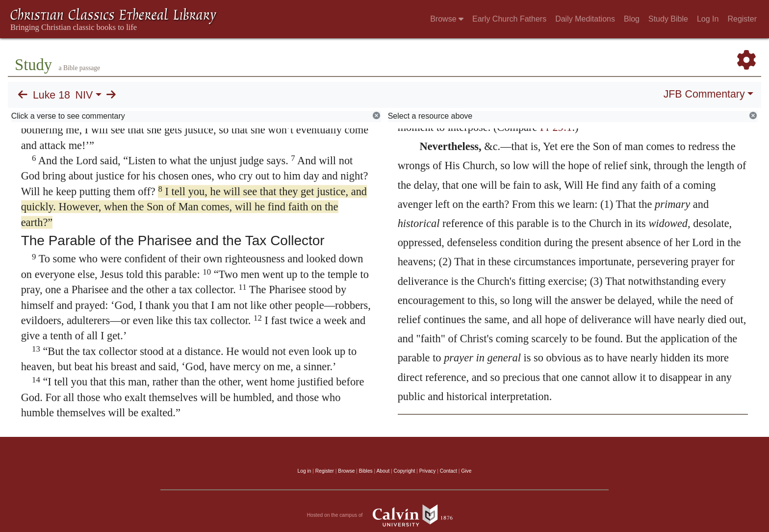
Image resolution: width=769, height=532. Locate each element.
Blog (632, 19)
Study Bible (668, 19)
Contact (449, 471)
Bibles (366, 471)
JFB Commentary (704, 94)
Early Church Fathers (509, 19)
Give (466, 471)
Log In (708, 19)
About (383, 471)
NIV (84, 95)
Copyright (405, 471)
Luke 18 (51, 95)
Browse (447, 19)
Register (742, 19)
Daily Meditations (585, 19)
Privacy (428, 471)
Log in (305, 471)
